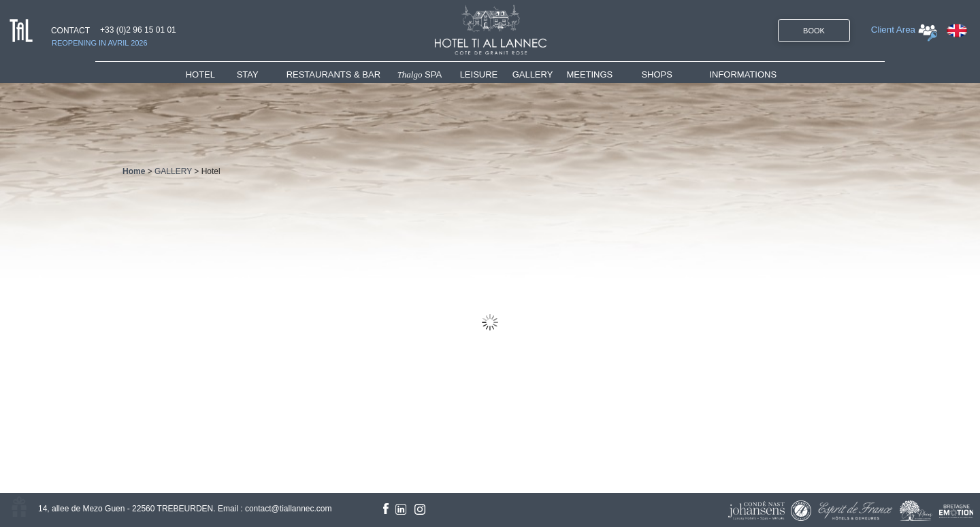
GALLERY (533, 74)
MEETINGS (589, 74)
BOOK (814, 31)
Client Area (893, 30)
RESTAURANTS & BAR (333, 74)
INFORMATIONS (743, 74)
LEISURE (479, 74)
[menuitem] (211, 74)
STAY (248, 74)
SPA (420, 74)
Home (134, 171)
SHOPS (657, 74)
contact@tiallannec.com (289, 509)
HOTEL (203, 74)
